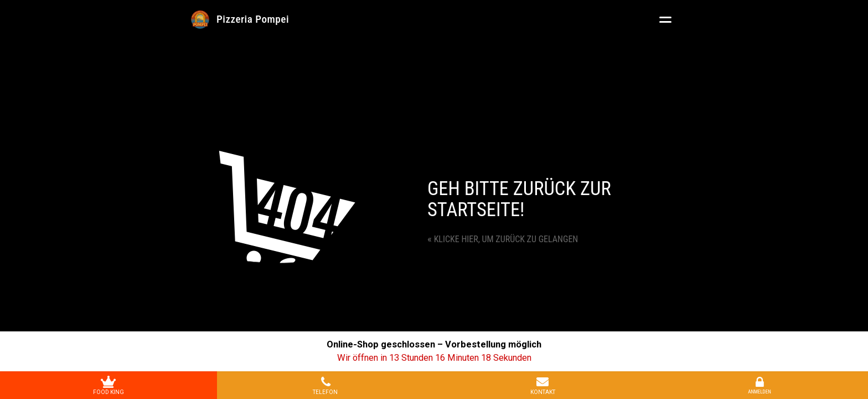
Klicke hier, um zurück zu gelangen (503, 239)
